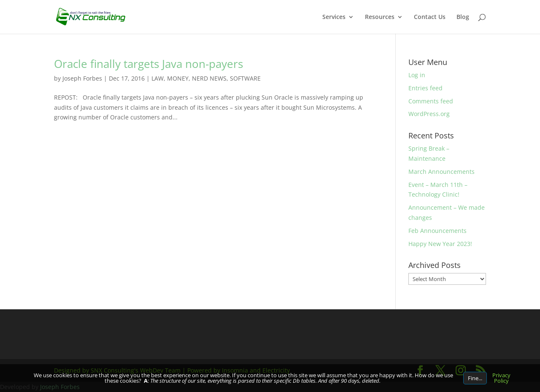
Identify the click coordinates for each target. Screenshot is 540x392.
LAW (158, 78)
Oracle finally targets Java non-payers (148, 64)
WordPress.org (429, 114)
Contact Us (430, 17)
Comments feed (431, 101)
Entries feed (425, 88)
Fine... (475, 378)
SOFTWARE (245, 78)
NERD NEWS (209, 78)
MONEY (178, 78)
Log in (417, 75)
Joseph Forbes (82, 78)
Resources (380, 17)
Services (334, 17)
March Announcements (441, 172)
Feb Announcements (437, 231)
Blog (463, 17)
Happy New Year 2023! (440, 244)
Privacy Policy (501, 378)
